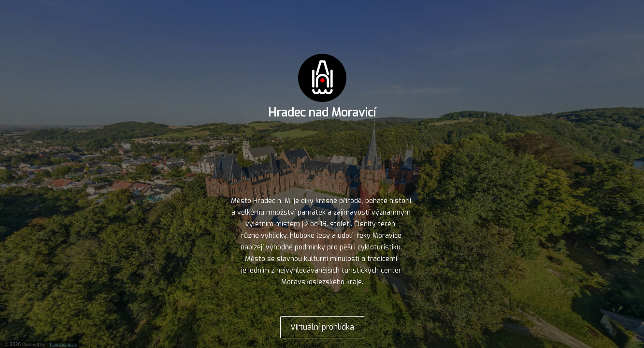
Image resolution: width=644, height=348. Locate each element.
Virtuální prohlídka (322, 327)
